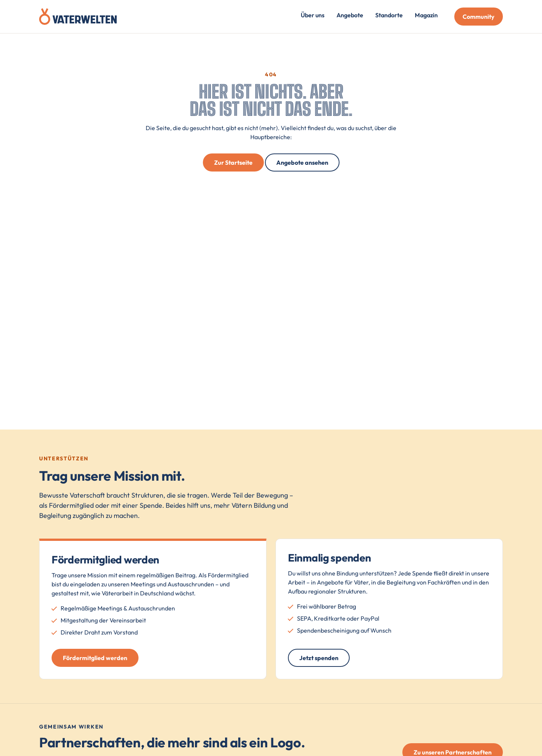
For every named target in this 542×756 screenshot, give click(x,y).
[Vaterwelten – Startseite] (78, 17)
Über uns (313, 15)
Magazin (426, 15)
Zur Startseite (233, 162)
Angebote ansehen (302, 162)
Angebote (350, 15)
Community (479, 17)
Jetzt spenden (319, 658)
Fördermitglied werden (95, 658)
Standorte (389, 15)
